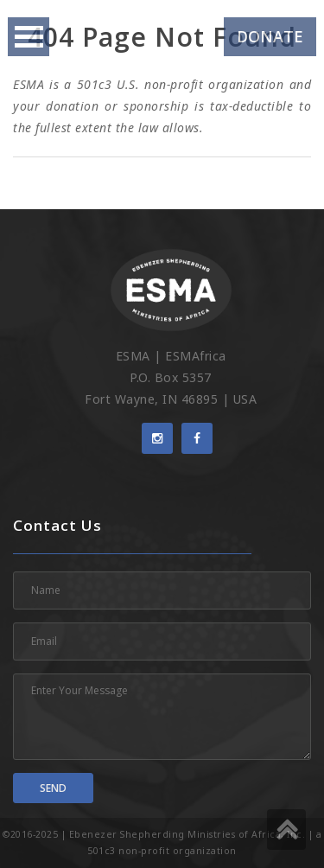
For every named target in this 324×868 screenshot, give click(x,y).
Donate (270, 36)
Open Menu (29, 37)
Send (53, 788)
